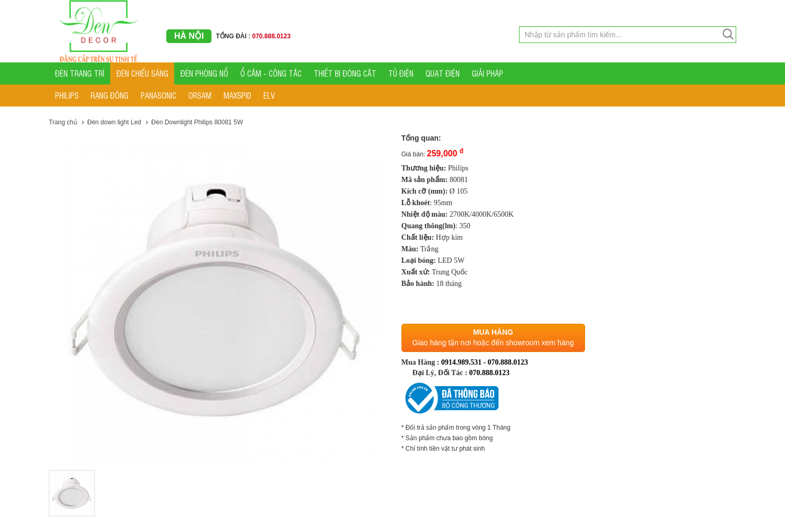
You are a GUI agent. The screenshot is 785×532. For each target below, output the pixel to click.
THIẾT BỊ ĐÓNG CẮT (345, 73)
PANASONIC (158, 95)
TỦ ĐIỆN (401, 73)
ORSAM (200, 95)
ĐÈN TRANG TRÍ (80, 73)
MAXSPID (237, 95)
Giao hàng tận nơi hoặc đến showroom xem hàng (493, 343)
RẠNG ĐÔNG (110, 95)
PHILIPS (67, 95)
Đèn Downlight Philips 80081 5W (197, 122)
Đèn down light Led (114, 122)
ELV (269, 95)
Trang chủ (63, 122)
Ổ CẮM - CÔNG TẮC (271, 73)
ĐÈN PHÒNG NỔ (204, 73)
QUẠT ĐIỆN (443, 73)
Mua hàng (493, 332)
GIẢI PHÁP (487, 73)
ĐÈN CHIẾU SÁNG (142, 73)
